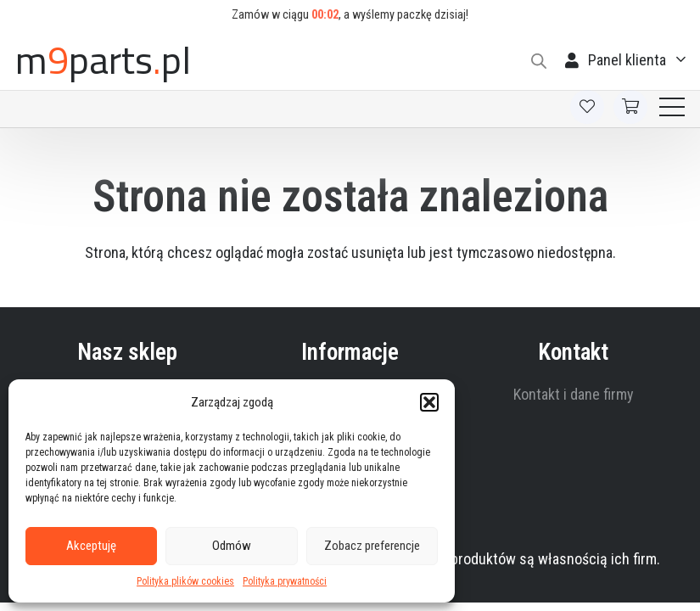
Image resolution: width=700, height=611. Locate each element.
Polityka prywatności (285, 581)
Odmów (232, 546)
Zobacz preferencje (372, 546)
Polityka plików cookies (185, 581)
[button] (429, 402)
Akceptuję (91, 546)
